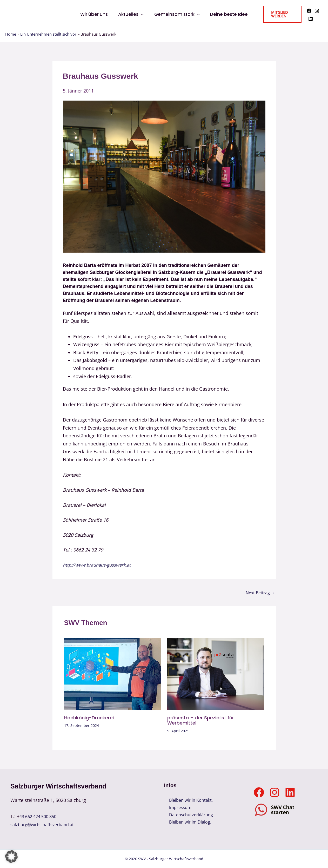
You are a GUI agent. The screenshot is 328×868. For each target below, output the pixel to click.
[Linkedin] (310, 19)
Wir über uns (96, 14)
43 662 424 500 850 (40, 816)
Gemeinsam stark (176, 14)
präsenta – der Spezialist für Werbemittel (204, 720)
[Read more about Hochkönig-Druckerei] (113, 673)
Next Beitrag (259, 593)
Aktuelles (132, 14)
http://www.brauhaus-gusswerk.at (100, 565)
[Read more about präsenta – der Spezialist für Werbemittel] (216, 673)
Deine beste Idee (227, 14)
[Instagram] (316, 11)
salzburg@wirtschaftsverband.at (45, 824)
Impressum (177, 808)
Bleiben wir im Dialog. (188, 824)
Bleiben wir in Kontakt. (189, 800)
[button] (142, 14)
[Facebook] (308, 11)
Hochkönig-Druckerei (92, 718)
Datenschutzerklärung (188, 816)
